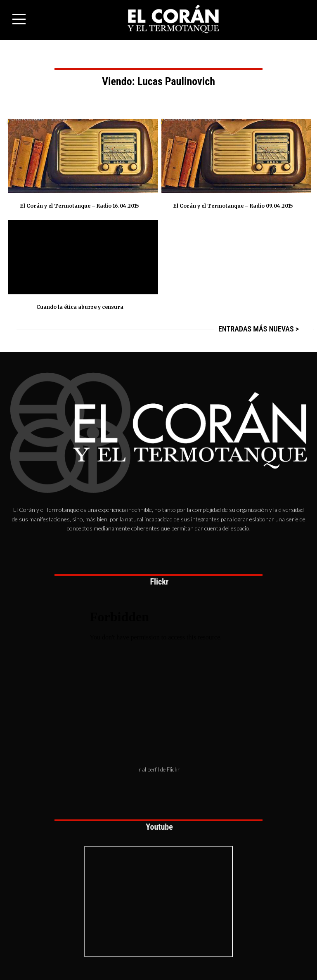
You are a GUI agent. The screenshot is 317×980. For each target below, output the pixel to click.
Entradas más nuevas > (259, 329)
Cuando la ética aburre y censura (80, 307)
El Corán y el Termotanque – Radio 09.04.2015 (233, 206)
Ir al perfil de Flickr (158, 769)
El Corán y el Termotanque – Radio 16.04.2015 (80, 206)
